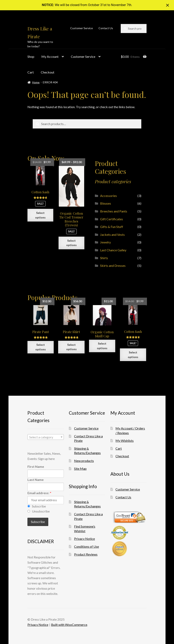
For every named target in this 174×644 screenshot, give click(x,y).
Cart (31, 72)
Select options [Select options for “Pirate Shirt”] (71, 347)
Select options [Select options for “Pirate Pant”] (41, 347)
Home (36, 82)
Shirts (104, 258)
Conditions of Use (86, 546)
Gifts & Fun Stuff (112, 227)
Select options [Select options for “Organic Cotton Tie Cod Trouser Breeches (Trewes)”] (71, 243)
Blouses (106, 203)
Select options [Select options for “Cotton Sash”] (40, 215)
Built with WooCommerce (69, 625)
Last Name (36, 480)
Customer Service (82, 28)
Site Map (80, 469)
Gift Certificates (112, 219)
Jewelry (105, 242)
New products (84, 461)
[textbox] (46, 437)
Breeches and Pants (114, 211)
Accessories (108, 196)
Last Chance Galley (113, 250)
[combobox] (46, 437)
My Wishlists (125, 441)
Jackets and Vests (112, 235)
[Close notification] (168, 5)
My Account (50, 56)
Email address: (39, 493)
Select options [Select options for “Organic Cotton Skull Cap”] (102, 346)
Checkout (48, 72)
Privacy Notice (84, 539)
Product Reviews (86, 554)
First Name (36, 466)
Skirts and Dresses (113, 266)
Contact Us (106, 28)
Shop (31, 56)
